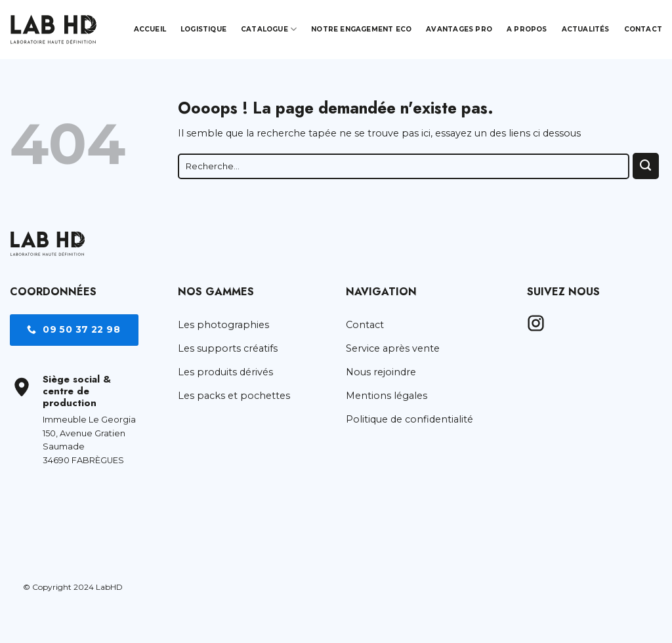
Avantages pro (459, 29)
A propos (527, 29)
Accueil (150, 29)
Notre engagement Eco (361, 29)
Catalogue (269, 29)
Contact (643, 29)
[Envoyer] (646, 166)
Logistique (203, 29)
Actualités (586, 29)
